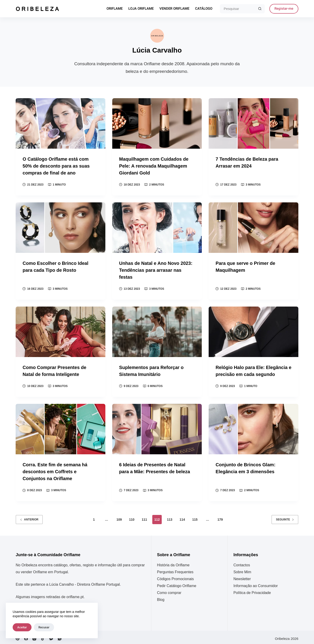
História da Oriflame (173, 563)
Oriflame (115, 9)
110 (132, 517)
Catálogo (204, 9)
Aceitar (22, 627)
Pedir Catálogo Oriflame (177, 583)
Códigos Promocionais (176, 576)
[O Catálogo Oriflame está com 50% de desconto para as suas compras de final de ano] (60, 123)
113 (170, 517)
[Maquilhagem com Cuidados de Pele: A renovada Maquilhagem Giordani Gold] (157, 123)
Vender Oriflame (174, 9)
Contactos (242, 563)
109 (119, 517)
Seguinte (285, 517)
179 (220, 517)
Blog (161, 597)
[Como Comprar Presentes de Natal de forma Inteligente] (60, 330)
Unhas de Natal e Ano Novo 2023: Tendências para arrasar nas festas (157, 269)
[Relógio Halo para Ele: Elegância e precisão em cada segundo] (254, 330)
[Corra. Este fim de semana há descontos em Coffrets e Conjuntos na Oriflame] (60, 427)
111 (144, 517)
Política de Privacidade (252, 590)
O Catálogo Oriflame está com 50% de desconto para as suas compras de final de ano (57, 166)
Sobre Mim (242, 569)
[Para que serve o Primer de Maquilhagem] (254, 227)
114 (182, 517)
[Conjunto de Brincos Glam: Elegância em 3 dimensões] (254, 427)
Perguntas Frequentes (175, 569)
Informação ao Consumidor (256, 583)
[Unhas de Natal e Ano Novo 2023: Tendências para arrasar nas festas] (157, 227)
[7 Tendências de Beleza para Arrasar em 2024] (254, 123)
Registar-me (284, 9)
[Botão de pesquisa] (260, 9)
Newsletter (242, 576)
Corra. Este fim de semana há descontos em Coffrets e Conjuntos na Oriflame (56, 469)
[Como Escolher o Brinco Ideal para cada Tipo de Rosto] (60, 227)
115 (195, 517)
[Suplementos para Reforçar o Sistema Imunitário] (157, 330)
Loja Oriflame (141, 9)
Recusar (44, 627)
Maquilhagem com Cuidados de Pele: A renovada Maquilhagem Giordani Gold (155, 166)
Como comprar (169, 590)
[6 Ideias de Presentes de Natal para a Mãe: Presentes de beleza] (157, 427)
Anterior (29, 517)
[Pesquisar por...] (238, 9)
